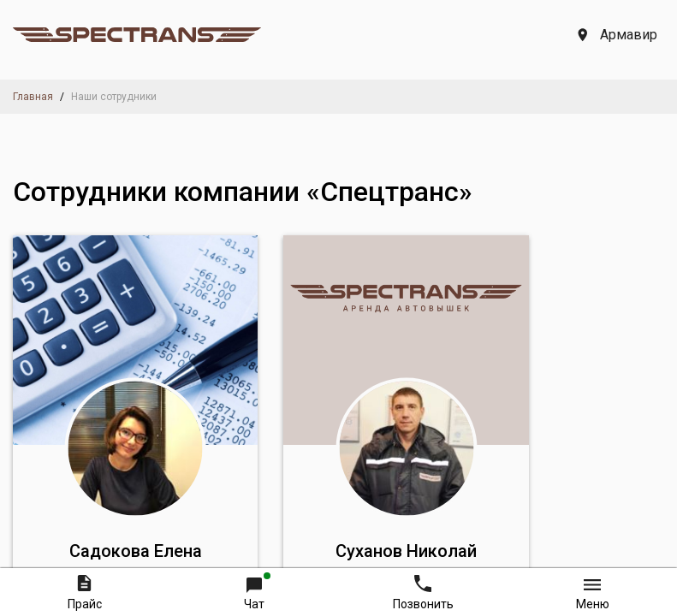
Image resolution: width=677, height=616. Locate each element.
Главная (33, 97)
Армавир (618, 35)
